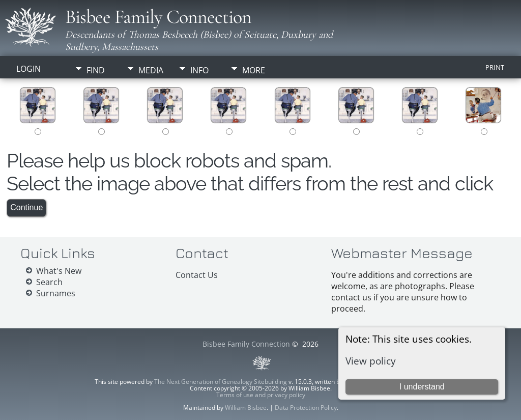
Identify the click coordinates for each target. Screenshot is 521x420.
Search (49, 282)
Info (199, 70)
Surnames (56, 293)
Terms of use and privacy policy (261, 395)
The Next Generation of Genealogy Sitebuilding (221, 382)
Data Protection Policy (306, 408)
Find (96, 70)
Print (495, 67)
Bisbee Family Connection (158, 17)
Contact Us (197, 275)
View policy (371, 361)
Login (28, 69)
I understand (422, 387)
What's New (59, 271)
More (254, 70)
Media (151, 70)
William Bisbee (246, 408)
